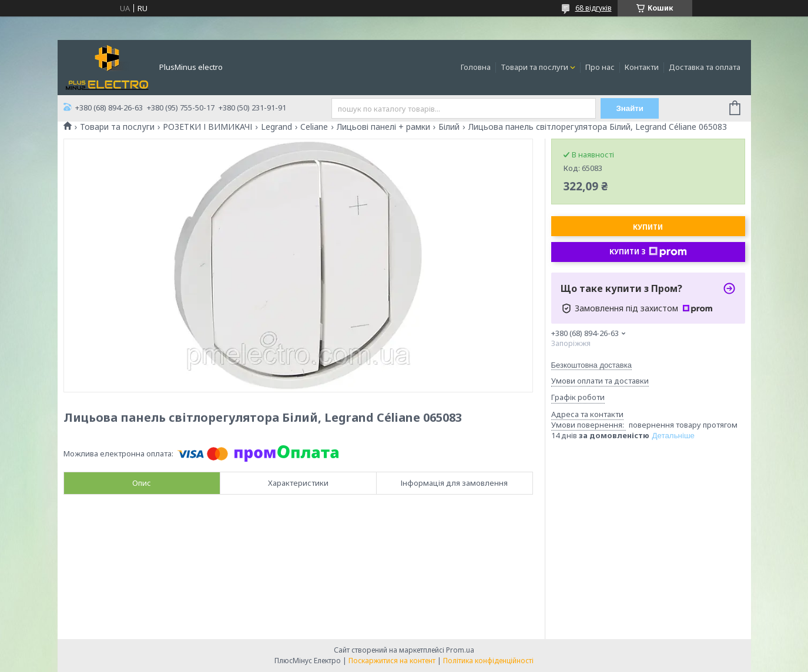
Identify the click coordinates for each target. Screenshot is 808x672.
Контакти (642, 67)
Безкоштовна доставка (591, 365)
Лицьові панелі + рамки (383, 127)
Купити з (648, 252)
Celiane (314, 127)
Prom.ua (460, 650)
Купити (648, 227)
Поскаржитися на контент (392, 661)
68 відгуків (594, 8)
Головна (476, 67)
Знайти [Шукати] (630, 108)
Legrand (276, 127)
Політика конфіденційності (488, 661)
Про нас (600, 67)
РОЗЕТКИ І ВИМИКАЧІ (207, 127)
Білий (449, 127)
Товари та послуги (534, 67)
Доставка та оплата (705, 67)
